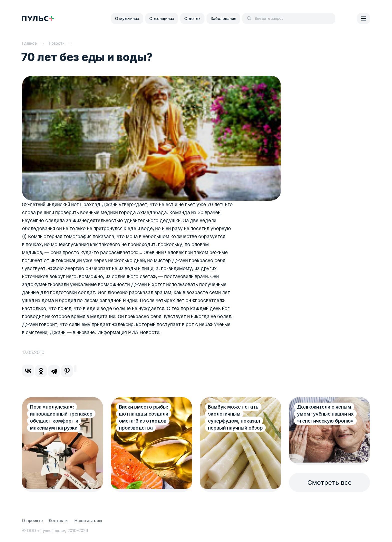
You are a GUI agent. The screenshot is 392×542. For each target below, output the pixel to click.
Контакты (58, 521)
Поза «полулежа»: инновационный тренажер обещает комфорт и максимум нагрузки (56, 421)
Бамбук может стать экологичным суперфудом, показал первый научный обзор (235, 417)
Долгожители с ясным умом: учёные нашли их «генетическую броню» (325, 414)
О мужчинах (127, 18)
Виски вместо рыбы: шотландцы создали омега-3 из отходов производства (144, 417)
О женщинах (162, 18)
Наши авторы (88, 521)
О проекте (32, 521)
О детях (192, 18)
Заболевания (223, 18)
